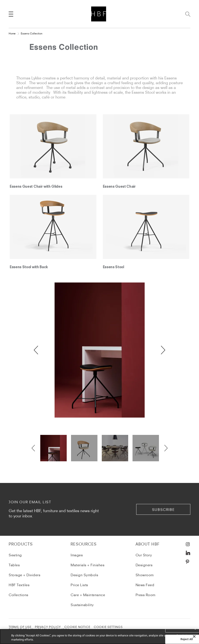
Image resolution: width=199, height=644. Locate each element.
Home (12, 33)
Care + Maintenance (88, 595)
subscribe (163, 510)
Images (77, 555)
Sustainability (82, 605)
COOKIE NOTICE (77, 627)
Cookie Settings (108, 627)
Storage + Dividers (24, 575)
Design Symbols (84, 575)
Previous (36, 350)
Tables (14, 565)
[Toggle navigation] (11, 14)
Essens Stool (113, 267)
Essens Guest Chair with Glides (36, 187)
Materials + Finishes (87, 565)
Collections (19, 595)
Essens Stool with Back (29, 267)
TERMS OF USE (20, 627)
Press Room (146, 595)
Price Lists (79, 585)
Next (163, 350)
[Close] (194, 637)
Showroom (145, 575)
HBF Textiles (19, 585)
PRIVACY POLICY (48, 627)
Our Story (144, 555)
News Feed (145, 585)
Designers (144, 565)
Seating (15, 555)
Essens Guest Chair (119, 187)
